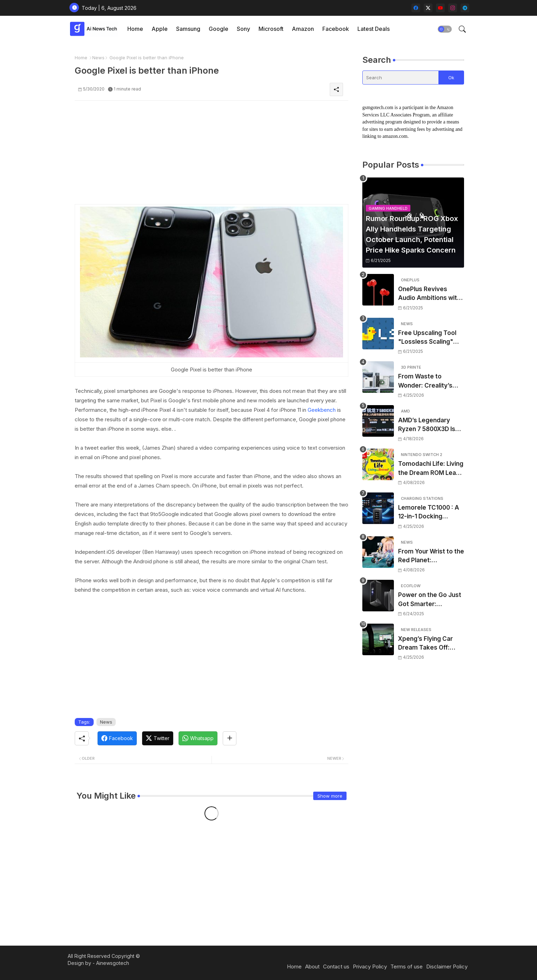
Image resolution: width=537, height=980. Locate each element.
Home (135, 29)
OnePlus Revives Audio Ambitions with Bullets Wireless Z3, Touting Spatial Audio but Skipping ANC (429, 294)
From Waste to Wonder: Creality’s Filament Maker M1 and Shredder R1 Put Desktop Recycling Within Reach (428, 381)
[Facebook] (117, 738)
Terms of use (407, 966)
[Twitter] (158, 738)
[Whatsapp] (198, 738)
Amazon (303, 29)
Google (219, 29)
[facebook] (416, 8)
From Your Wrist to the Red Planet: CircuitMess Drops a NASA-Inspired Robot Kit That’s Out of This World (431, 556)
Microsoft (271, 29)
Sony (243, 29)
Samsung (188, 29)
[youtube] (440, 8)
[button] (445, 29)
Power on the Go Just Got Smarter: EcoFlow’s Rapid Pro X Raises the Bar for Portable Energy (430, 600)
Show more (330, 796)
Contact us (336, 966)
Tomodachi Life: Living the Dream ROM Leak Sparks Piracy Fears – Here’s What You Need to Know (431, 469)
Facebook (336, 29)
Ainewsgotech (113, 963)
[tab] (135, 29)
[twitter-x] (428, 8)
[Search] (401, 78)
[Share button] (230, 738)
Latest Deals (374, 29)
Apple (160, 29)
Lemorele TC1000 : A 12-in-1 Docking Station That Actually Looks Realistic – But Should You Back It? (429, 513)
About (312, 966)
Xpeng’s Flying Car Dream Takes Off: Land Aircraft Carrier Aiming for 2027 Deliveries (428, 644)
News (98, 58)
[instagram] (453, 8)
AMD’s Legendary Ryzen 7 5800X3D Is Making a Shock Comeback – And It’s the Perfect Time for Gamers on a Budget (428, 425)
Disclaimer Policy (447, 966)
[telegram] (465, 8)
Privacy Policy (370, 966)
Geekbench (322, 410)
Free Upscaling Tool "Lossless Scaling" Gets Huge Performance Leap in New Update (429, 338)
